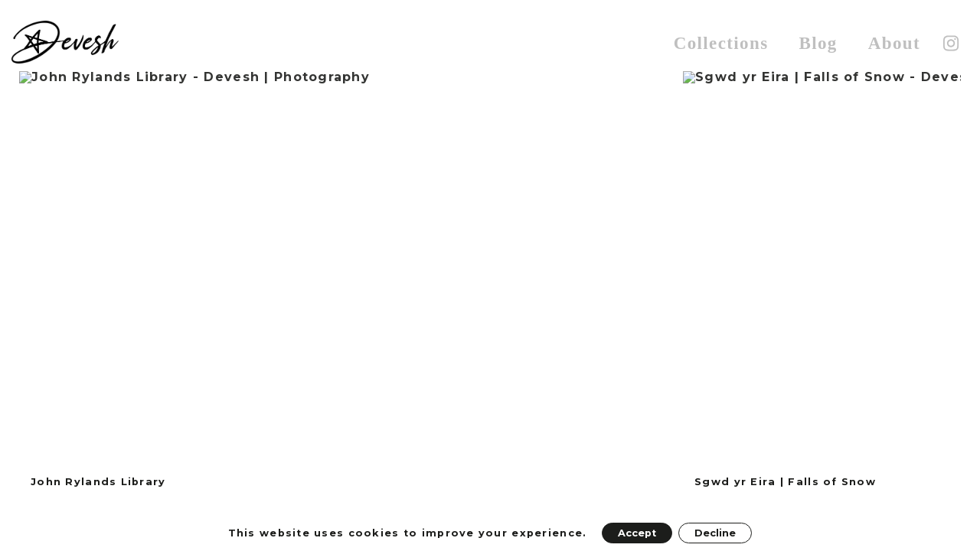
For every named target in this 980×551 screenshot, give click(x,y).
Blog (818, 43)
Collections (721, 43)
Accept (637, 533)
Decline (715, 533)
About (894, 43)
